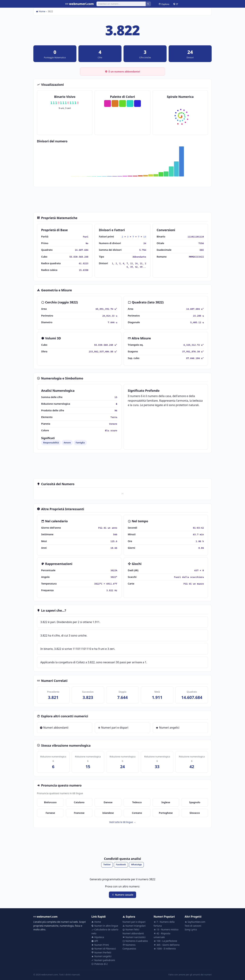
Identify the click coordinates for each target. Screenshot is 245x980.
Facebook (121, 865)
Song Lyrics (191, 929)
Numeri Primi (100, 945)
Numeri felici (131, 929)
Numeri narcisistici (134, 937)
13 (145, 237)
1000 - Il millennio (165, 949)
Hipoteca (98, 937)
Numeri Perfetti (101, 952)
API (95, 941)
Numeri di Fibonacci (104, 949)
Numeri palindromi (103, 960)
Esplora (164, 4)
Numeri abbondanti (54, 728)
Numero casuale (122, 895)
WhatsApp (136, 865)
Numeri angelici (168, 728)
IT (176, 4)
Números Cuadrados (135, 941)
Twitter (107, 865)
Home (41, 11)
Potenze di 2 (99, 964)
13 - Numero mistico (166, 929)
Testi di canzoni (193, 926)
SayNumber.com (195, 922)
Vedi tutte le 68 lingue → (122, 822)
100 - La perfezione (165, 941)
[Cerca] (121, 4)
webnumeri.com (80, 4)
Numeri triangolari (134, 926)
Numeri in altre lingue (105, 926)
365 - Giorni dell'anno (167, 945)
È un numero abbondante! (122, 72)
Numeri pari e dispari (113, 728)
